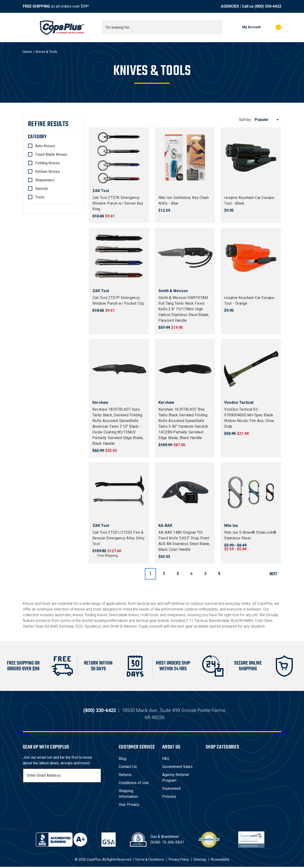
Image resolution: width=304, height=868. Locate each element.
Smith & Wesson (123, 626)
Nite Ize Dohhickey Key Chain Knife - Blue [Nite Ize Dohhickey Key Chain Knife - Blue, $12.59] (184, 200)
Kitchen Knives (47, 172)
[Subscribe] (97, 777)
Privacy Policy (179, 861)
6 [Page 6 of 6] (219, 574)
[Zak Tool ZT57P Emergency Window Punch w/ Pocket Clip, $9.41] (119, 258)
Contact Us (128, 768)
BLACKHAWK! (242, 621)
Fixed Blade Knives (51, 154)
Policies (169, 798)
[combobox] (162, 27)
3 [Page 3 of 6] (178, 574)
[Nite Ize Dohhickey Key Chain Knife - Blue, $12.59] (185, 157)
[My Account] (244, 27)
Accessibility (220, 861)
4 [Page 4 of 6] (192, 574)
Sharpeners (45, 180)
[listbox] (268, 120)
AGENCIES (230, 6)
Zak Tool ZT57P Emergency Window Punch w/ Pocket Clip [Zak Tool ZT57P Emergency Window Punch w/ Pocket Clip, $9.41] (118, 301)
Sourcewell (171, 790)
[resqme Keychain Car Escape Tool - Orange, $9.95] (251, 258)
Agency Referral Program (176, 779)
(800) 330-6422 (268, 6)
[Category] (53, 137)
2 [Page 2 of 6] (164, 574)
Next (275, 574)
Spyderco (93, 626)
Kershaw (66, 626)
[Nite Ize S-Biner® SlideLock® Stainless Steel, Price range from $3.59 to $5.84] (251, 492)
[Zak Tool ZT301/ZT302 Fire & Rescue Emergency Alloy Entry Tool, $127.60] (119, 492)
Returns (125, 776)
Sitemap (200, 861)
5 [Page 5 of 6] (205, 574)
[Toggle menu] (27, 27)
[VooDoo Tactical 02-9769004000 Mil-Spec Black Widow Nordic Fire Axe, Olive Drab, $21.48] (251, 369)
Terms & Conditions (150, 861)
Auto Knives (45, 146)
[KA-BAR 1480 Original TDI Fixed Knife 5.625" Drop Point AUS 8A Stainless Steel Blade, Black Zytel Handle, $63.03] (185, 492)
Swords (42, 189)
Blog (123, 760)
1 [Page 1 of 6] (150, 574)
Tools (40, 197)
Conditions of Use (134, 784)
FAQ (166, 760)
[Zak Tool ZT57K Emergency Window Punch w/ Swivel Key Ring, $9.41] (119, 157)
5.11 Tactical (197, 621)
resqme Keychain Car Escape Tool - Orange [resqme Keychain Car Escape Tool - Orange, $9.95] (249, 301)
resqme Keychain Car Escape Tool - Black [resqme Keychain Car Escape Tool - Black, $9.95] (249, 200)
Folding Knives (47, 163)
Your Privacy (129, 806)
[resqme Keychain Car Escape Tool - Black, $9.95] (251, 157)
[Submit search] (218, 27)
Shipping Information (128, 795)
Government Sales (177, 768)
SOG (79, 626)
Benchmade (219, 621)
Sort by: (245, 120)
